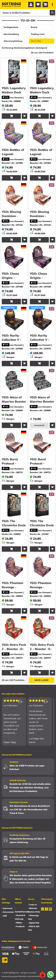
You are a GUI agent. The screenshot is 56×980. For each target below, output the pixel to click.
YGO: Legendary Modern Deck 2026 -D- (14, 92)
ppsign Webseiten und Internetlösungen (28, 976)
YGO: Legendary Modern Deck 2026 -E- (42, 92)
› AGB (4, 916)
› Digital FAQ (34, 923)
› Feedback (20, 926)
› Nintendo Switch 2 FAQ (34, 910)
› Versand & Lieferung (20, 917)
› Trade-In (32, 905)
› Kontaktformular (22, 910)
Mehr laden (42, 680)
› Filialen (19, 923)
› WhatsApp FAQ (33, 917)
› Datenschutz (8, 912)
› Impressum (7, 908)
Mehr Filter (36, 41)
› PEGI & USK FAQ (34, 928)
